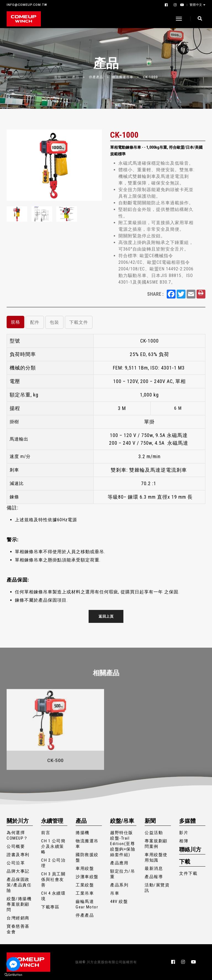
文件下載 (188, 873)
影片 (184, 833)
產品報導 (154, 877)
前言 (46, 833)
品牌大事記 (18, 871)
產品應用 (119, 863)
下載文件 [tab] (79, 322)
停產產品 (96, 77)
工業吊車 (85, 893)
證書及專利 (18, 855)
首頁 (58, 77)
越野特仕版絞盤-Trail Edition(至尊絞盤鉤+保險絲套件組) (123, 844)
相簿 (184, 841)
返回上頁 (106, 616)
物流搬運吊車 (123, 77)
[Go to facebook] (13, 964)
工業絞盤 (85, 885)
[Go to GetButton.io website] (13, 974)
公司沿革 (16, 863)
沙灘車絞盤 (87, 877)
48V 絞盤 (119, 902)
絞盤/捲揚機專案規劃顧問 (19, 904)
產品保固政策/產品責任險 (19, 885)
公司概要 (16, 846)
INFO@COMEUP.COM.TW (27, 5)
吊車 (115, 893)
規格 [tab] (15, 322)
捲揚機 (83, 833)
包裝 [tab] (54, 322)
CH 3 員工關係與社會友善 (53, 879)
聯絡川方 (190, 849)
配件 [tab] (35, 322)
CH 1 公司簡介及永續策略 (53, 846)
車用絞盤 (85, 868)
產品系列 (119, 885)
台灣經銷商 (18, 918)
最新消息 (154, 868)
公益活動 (154, 833)
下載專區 (50, 907)
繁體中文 (197, 5)
